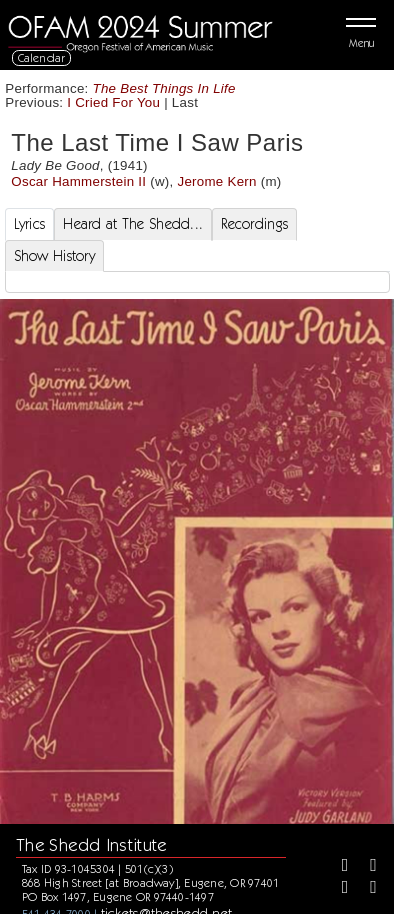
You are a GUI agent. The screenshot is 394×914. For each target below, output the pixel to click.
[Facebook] (338, 867)
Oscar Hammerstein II (78, 181)
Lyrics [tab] (30, 224)
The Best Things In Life (164, 88)
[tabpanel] (197, 282)
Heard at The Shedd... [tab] (133, 224)
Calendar (42, 57)
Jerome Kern (217, 181)
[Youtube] (366, 889)
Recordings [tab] (254, 224)
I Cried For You (113, 102)
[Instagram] (338, 889)
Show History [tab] (54, 256)
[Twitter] (366, 867)
